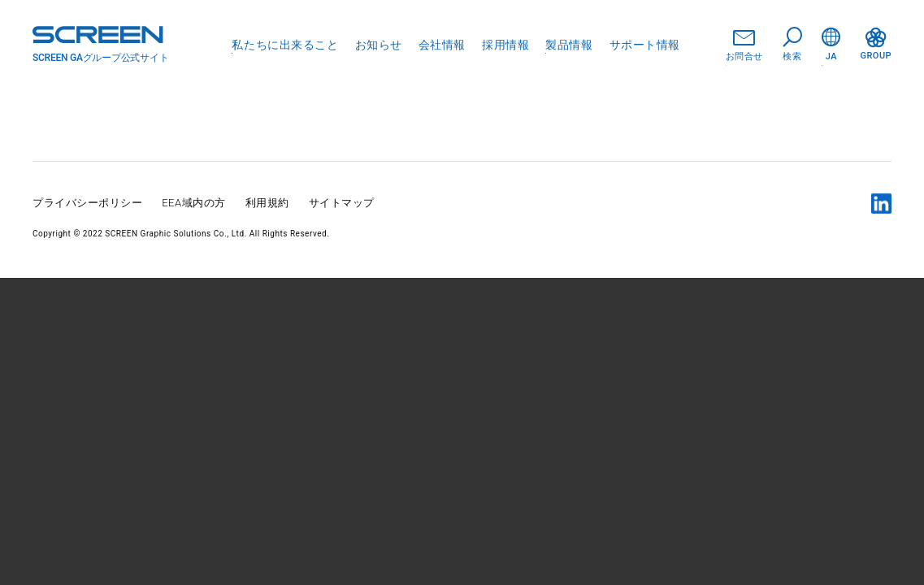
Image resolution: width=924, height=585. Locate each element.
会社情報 (442, 45)
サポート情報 (645, 45)
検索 (792, 45)
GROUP (876, 44)
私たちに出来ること (285, 45)
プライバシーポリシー (87, 203)
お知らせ (379, 45)
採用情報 (505, 45)
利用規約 (267, 203)
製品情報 (569, 45)
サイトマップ (342, 203)
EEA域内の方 (194, 203)
